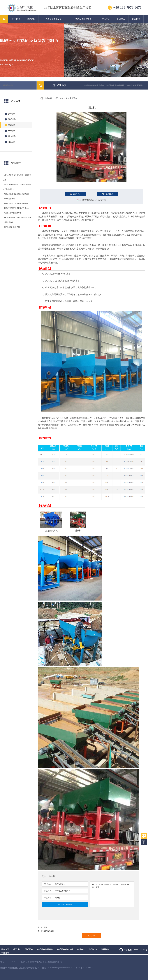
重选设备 (73, 98)
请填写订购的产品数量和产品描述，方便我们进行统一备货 (112, 894)
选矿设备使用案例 (53, 19)
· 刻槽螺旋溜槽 (8, 222)
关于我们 (16, 19)
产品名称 (48, 898)
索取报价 (75, 194)
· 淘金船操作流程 (9, 199)
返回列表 (91, 936)
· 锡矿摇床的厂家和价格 (11, 227)
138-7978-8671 (100, 200)
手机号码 (48, 891)
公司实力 (121, 19)
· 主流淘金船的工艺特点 (97, 85)
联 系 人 (48, 884)
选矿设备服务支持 (83, 19)
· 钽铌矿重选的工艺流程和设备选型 (15, 203)
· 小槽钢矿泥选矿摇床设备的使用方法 (16, 208)
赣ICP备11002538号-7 (84, 968)
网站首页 (5, 949)
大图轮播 (5, 953)
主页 (56, 98)
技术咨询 (108, 194)
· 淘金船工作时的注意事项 (12, 213)
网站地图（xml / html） (136, 950)
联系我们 (136, 19)
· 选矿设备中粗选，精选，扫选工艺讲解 (17, 218)
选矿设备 (31, 19)
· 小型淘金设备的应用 (118, 85)
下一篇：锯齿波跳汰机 (46, 931)
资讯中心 (106, 19)
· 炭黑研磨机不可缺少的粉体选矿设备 (16, 194)
